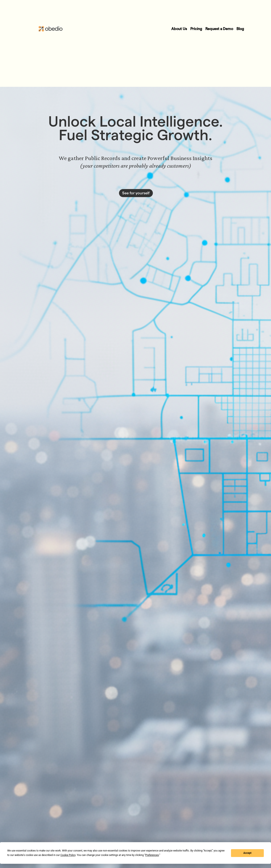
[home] (45, 29)
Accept (247, 853)
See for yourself (136, 193)
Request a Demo (219, 29)
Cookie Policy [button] (68, 855)
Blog (240, 29)
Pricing (196, 29)
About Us (179, 29)
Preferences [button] (152, 855)
